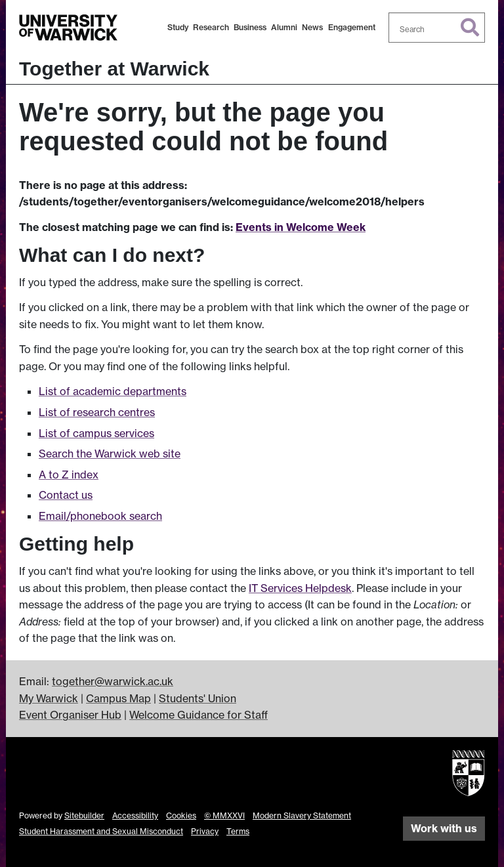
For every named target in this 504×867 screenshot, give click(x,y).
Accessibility (135, 815)
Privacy (205, 831)
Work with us (444, 828)
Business (250, 27)
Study (178, 27)
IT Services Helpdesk (300, 588)
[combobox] (437, 28)
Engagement (352, 27)
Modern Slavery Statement (302, 815)
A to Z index (69, 475)
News (312, 27)
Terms (238, 831)
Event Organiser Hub (70, 715)
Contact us (66, 495)
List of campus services (96, 433)
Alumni (284, 27)
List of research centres (97, 412)
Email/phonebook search (100, 516)
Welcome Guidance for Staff (199, 715)
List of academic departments (113, 391)
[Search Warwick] (437, 28)
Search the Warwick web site (110, 454)
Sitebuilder (84, 815)
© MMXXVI (224, 815)
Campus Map (118, 698)
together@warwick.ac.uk (113, 681)
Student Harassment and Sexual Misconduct (101, 831)
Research (211, 27)
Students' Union (198, 698)
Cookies (181, 815)
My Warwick (49, 698)
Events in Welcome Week (301, 227)
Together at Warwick (114, 69)
